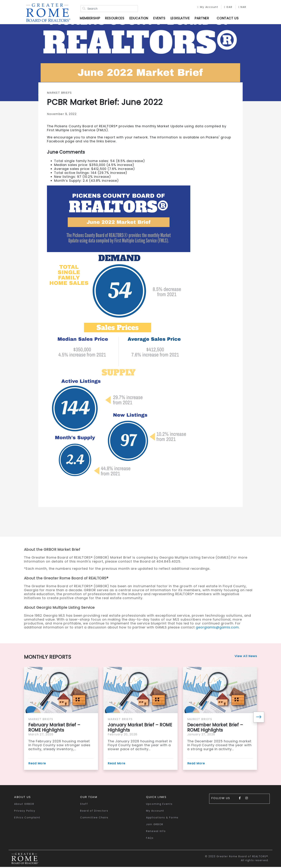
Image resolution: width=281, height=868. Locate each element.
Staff (84, 805)
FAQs (150, 839)
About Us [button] (22, 798)
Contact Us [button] (229, 19)
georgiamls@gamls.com (217, 628)
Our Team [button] (89, 798)
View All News (246, 657)
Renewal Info (156, 832)
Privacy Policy (25, 812)
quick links (156, 798)
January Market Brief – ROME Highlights (140, 728)
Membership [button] (91, 19)
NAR (240, 8)
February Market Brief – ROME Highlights (54, 728)
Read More (37, 764)
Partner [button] (203, 19)
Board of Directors (94, 812)
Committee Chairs (94, 818)
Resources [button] (116, 19)
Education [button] (140, 19)
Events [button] (161, 19)
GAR (226, 8)
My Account (205, 8)
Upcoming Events (159, 805)
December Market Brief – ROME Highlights (215, 728)
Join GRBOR (155, 825)
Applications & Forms (162, 818)
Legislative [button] (181, 19)
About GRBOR (24, 805)
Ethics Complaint (27, 818)
